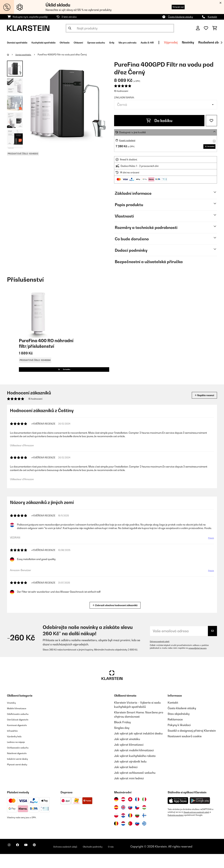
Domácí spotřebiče (26, 55)
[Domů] (11, 55)
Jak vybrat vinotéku (127, 753)
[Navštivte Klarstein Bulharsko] (137, 829)
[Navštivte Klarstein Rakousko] (123, 813)
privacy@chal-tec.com (199, 662)
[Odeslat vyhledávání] (70, 28)
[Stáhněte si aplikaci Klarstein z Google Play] (200, 815)
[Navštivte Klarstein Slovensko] (130, 821)
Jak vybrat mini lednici (129, 792)
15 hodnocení (121, 91)
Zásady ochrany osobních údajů (199, 826)
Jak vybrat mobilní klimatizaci (134, 764)
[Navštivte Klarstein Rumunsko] (130, 829)
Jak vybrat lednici (126, 781)
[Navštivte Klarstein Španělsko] (116, 821)
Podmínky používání (177, 829)
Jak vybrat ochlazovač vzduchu (135, 787)
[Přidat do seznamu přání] (211, 121)
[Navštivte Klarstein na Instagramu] (10, 861)
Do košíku (159, 121)
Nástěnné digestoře (20, 767)
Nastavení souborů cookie (185, 750)
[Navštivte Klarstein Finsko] (144, 829)
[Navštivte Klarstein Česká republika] (137, 821)
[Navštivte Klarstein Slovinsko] (137, 838)
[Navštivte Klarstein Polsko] (116, 829)
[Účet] (198, 28)
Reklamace (175, 733)
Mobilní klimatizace (20, 722)
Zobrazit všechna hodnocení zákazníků (116, 619)
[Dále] (221, 43)
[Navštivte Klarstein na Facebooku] (22, 861)
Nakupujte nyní (173, 7)
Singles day (122, 742)
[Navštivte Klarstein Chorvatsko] (123, 829)
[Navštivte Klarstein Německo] (116, 813)
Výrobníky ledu (17, 750)
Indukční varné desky (21, 773)
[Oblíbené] (206, 28)
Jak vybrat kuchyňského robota (135, 770)
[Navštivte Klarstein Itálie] (144, 813)
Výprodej (216, 42)
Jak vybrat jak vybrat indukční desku (138, 747)
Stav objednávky (179, 728)
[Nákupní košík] (215, 28)
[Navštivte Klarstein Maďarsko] (144, 821)
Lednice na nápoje (19, 756)
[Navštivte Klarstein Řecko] (144, 838)
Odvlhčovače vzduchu (21, 728)
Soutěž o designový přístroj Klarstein (192, 745)
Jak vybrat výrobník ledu (130, 775)
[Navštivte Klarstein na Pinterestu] (44, 861)
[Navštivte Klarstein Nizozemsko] (123, 838)
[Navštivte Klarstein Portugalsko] (130, 838)
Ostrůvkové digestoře (21, 733)
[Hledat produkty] (120, 28)
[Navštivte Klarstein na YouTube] (33, 861)
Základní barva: (124, 97)
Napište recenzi (201, 407)
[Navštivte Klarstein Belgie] (116, 838)
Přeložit (209, 557)
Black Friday (122, 736)
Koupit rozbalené (129, 140)
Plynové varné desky (20, 778)
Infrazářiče (14, 745)
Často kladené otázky (181, 17)
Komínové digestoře (20, 739)
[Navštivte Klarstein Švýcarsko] (130, 813)
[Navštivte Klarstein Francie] (137, 813)
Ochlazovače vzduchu (21, 761)
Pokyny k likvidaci (179, 739)
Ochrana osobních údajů (162, 655)
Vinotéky (13, 717)
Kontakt (212, 17)
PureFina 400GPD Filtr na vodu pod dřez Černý (67, 55)
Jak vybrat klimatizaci (129, 759)
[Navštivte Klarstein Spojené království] (123, 821)
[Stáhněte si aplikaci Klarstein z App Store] (178, 815)
